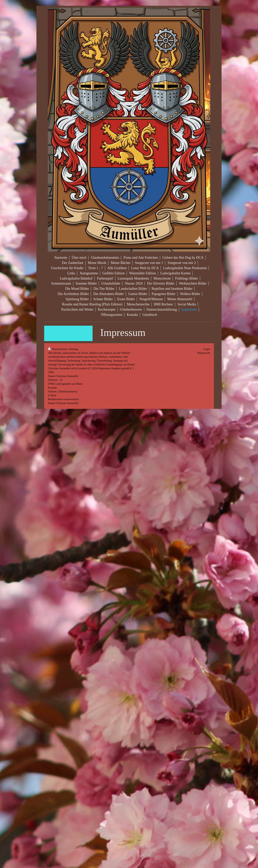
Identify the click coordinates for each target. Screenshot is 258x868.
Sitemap (74, 349)
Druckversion (58, 349)
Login (207, 349)
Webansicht (204, 353)
